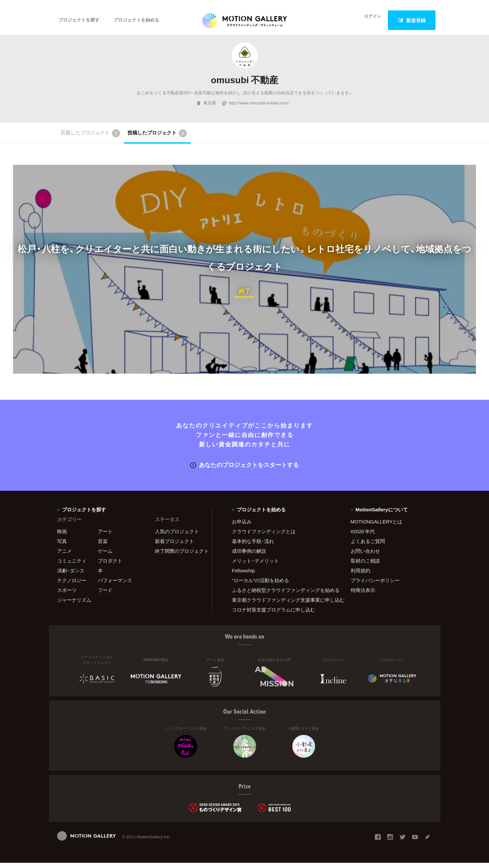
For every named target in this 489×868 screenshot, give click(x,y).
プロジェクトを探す (81, 20)
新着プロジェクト (175, 546)
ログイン (368, 20)
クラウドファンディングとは (264, 536)
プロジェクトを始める (142, 20)
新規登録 (412, 20)
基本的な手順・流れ (253, 546)
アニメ (64, 556)
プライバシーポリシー (375, 585)
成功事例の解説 (249, 556)
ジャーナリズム (74, 605)
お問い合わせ (365, 556)
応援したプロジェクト (91, 139)
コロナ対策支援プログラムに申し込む (274, 615)
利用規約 (360, 576)
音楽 (103, 546)
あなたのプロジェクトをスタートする (244, 470)
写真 (62, 546)
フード (105, 595)
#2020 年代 (363, 536)
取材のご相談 (365, 566)
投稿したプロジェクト (157, 139)
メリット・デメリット (255, 566)
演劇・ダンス (71, 576)
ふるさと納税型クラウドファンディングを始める (283, 595)
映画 (62, 536)
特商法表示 (363, 595)
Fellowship (244, 576)
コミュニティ (72, 566)
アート (105, 536)
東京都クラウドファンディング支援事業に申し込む (283, 605)
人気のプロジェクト (177, 536)
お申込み (242, 527)
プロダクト (110, 566)
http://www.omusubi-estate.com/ (255, 109)
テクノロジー (72, 585)
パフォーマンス (115, 585)
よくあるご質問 (368, 546)
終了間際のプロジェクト (179, 556)
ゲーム (105, 556)
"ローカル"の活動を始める (261, 585)
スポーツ (67, 595)
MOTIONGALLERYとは (377, 527)
